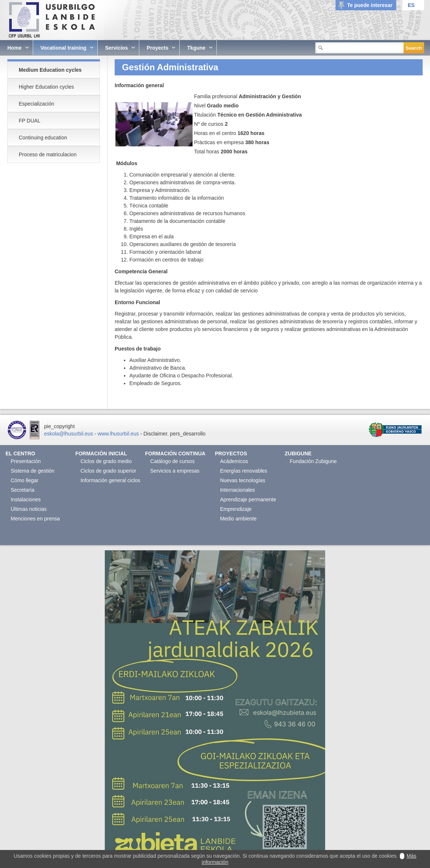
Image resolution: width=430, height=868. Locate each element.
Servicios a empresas (175, 471)
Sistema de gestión (33, 471)
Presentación (26, 461)
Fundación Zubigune (313, 461)
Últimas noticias (29, 509)
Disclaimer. (156, 434)
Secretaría (23, 490)
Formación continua (175, 453)
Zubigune (298, 453)
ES (411, 5)
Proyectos (231, 453)
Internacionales (238, 490)
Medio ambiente (239, 519)
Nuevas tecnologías (243, 480)
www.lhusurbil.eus (118, 434)
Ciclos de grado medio (106, 461)
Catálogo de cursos (173, 461)
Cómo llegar (24, 480)
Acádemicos (234, 461)
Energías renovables (244, 471)
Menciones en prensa (35, 519)
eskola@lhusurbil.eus (69, 434)
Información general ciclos (110, 480)
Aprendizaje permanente (248, 499)
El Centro (20, 453)
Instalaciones (26, 499)
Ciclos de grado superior (108, 471)
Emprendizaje (236, 509)
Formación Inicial (101, 453)
